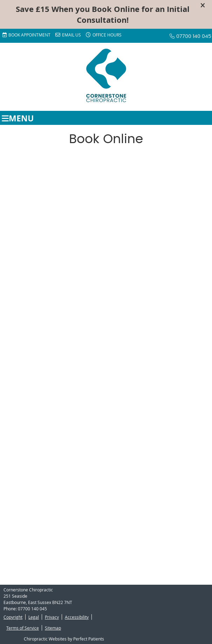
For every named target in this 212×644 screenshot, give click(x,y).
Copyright (13, 617)
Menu (18, 118)
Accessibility (77, 617)
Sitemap (53, 628)
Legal (34, 617)
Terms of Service (23, 628)
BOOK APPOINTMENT (26, 35)
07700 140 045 (194, 36)
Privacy (52, 617)
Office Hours (104, 35)
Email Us (68, 35)
